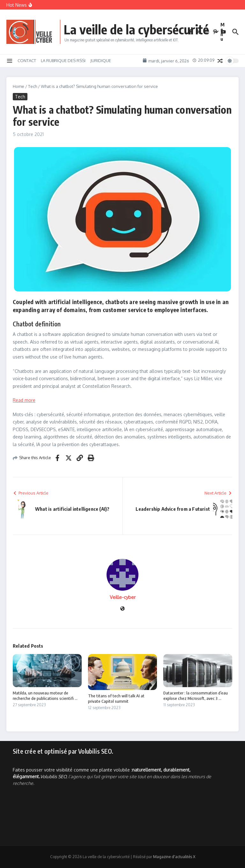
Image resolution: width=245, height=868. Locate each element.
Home (19, 86)
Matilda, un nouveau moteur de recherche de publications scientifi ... (45, 696)
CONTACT (27, 60)
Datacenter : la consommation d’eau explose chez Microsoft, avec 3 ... (196, 696)
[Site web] (122, 609)
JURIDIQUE (101, 60)
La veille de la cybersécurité (136, 29)
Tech (33, 86)
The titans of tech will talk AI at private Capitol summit (116, 698)
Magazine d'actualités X (174, 857)
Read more (24, 400)
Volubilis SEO (53, 776)
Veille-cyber (123, 597)
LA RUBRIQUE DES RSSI (63, 60)
